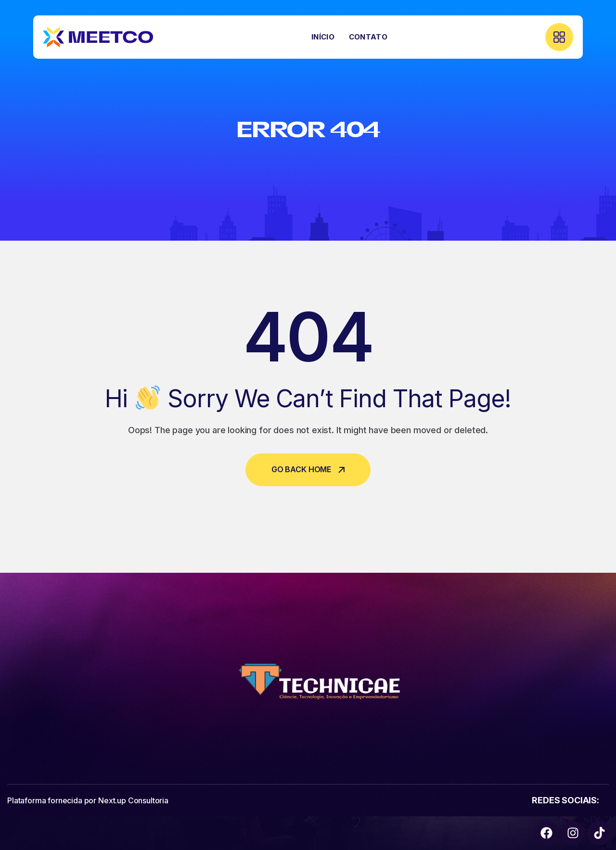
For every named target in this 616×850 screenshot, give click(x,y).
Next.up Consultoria (133, 800)
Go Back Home (308, 469)
